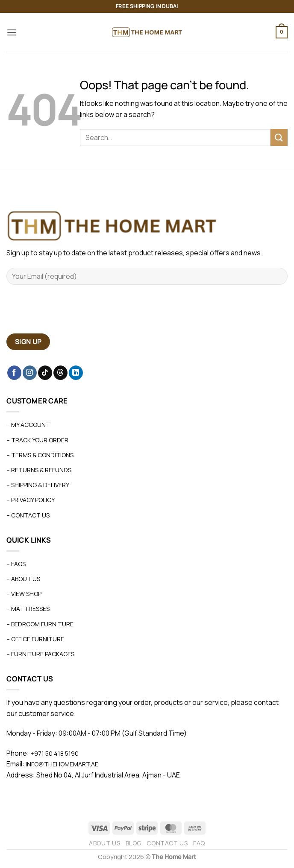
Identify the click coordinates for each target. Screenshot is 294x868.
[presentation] (71, 313)
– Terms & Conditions (40, 455)
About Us (104, 843)
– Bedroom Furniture (40, 624)
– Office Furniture (35, 639)
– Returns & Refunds (39, 470)
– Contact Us (28, 515)
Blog (134, 843)
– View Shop (24, 594)
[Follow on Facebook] (14, 373)
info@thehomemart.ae (61, 764)
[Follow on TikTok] (45, 373)
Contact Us (167, 843)
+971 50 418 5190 (54, 753)
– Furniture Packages (40, 654)
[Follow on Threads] (60, 373)
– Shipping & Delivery (38, 485)
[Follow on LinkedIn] (76, 373)
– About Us (23, 579)
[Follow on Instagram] (30, 373)
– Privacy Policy (31, 500)
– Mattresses (28, 609)
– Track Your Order (37, 440)
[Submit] (279, 137)
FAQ (199, 843)
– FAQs (16, 564)
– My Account (28, 425)
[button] (12, 32)
